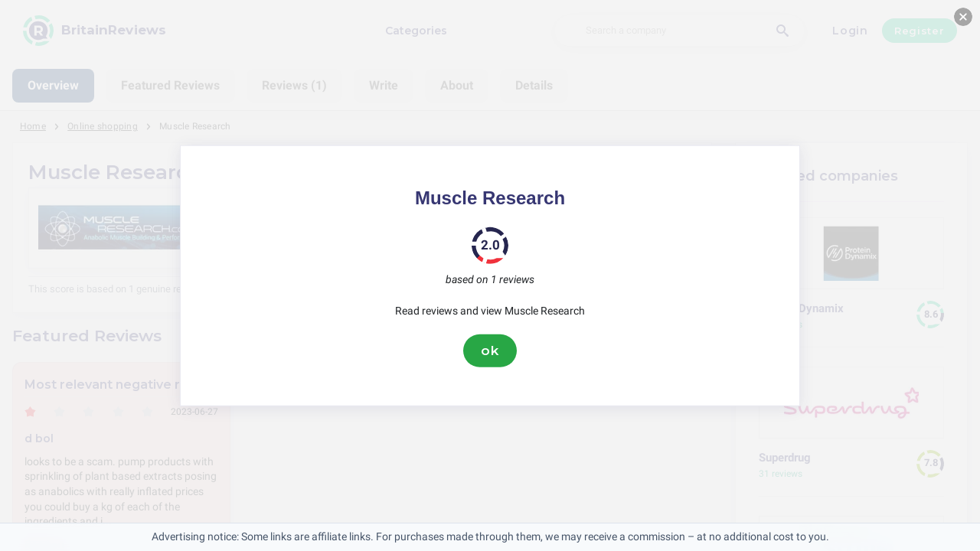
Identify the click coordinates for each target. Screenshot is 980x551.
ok (490, 350)
